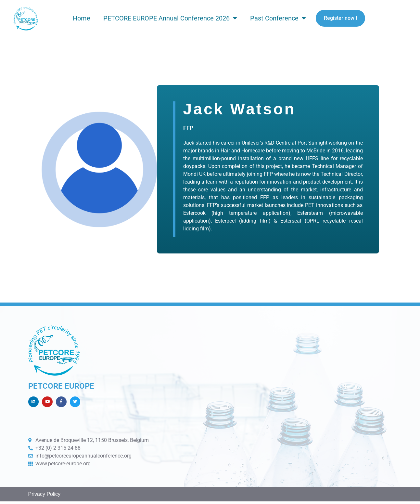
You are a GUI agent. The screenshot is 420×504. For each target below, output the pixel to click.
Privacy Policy (45, 497)
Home (82, 18)
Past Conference (278, 18)
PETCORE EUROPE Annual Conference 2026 (170, 18)
